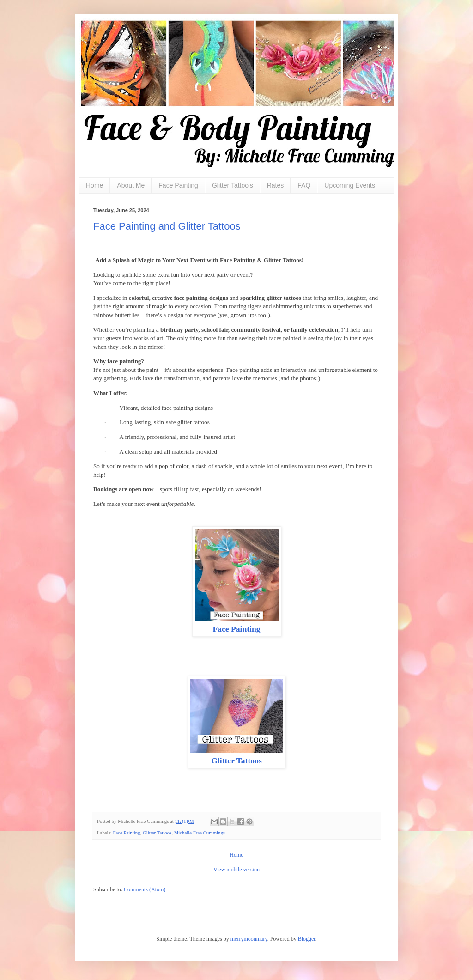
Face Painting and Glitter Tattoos (167, 226)
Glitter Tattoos (236, 761)
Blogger (307, 939)
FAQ (304, 185)
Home (94, 185)
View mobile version (236, 870)
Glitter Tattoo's (233, 185)
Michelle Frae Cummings (200, 833)
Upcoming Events (350, 185)
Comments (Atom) (145, 889)
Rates (276, 185)
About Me (131, 185)
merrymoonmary (249, 939)
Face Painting (178, 185)
